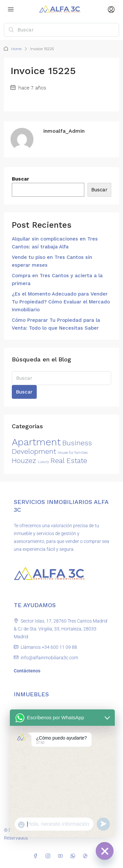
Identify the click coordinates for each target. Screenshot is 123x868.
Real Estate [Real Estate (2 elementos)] (69, 461)
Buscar (20, 179)
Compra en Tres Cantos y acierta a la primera (57, 280)
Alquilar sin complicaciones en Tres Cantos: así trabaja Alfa (55, 243)
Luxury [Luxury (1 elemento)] (43, 462)
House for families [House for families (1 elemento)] (73, 453)
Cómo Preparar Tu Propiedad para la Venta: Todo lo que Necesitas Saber (56, 324)
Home (16, 49)
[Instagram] (49, 856)
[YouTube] (62, 856)
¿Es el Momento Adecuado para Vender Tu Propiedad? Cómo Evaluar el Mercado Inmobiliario (61, 302)
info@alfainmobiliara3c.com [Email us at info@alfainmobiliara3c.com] (49, 658)
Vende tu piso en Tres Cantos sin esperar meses (52, 261)
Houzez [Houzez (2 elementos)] (24, 461)
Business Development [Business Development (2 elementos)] (52, 447)
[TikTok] (87, 856)
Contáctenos (27, 671)
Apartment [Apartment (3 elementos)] (36, 442)
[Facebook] (37, 856)
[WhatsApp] (74, 856)
